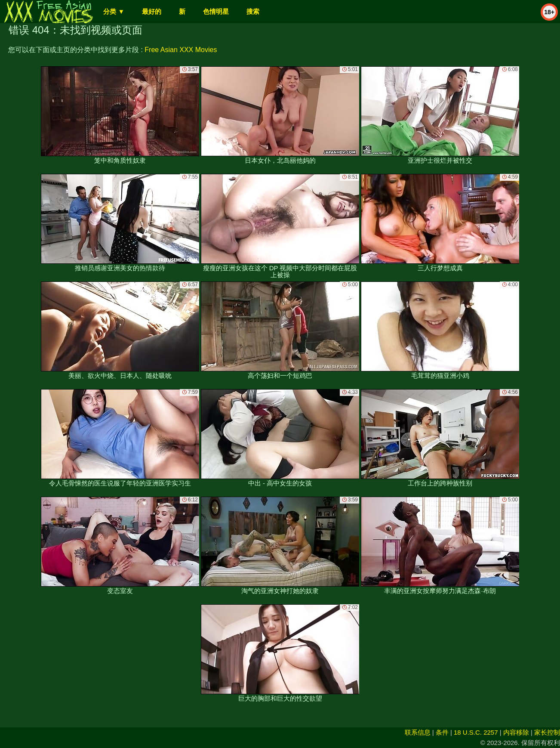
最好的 (152, 11)
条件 (442, 732)
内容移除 (516, 732)
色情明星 (216, 11)
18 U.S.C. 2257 (476, 732)
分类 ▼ (114, 11)
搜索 (253, 11)
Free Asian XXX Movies (181, 50)
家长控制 (547, 732)
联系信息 (418, 732)
